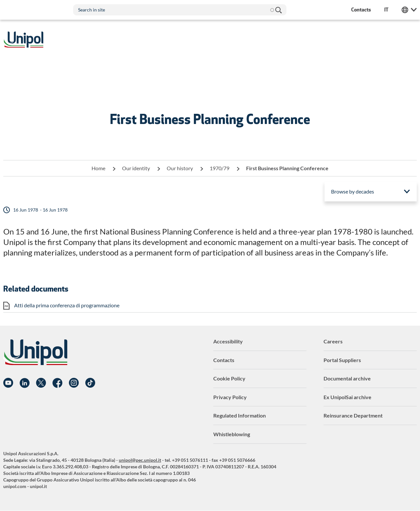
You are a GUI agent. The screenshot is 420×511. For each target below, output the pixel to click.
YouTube (8, 383)
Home (98, 168)
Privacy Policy (230, 397)
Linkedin (25, 383)
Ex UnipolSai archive (347, 397)
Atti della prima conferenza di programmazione (67, 305)
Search (278, 10)
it (386, 10)
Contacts (224, 360)
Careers (333, 341)
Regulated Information (240, 415)
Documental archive (347, 378)
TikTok (90, 383)
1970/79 (220, 168)
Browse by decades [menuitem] (353, 191)
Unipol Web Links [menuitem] (409, 10)
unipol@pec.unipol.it (140, 460)
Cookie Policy (229, 378)
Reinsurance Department (353, 415)
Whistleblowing (232, 434)
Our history (180, 168)
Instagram (74, 383)
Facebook (57, 383)
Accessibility (228, 341)
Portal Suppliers (342, 360)
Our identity (136, 168)
